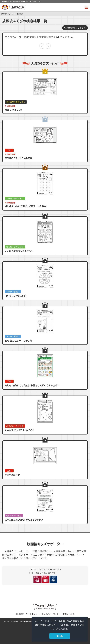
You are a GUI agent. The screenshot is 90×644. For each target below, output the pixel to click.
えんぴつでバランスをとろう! (19, 251)
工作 (9, 150)
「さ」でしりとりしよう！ (16, 296)
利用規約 (20, 614)
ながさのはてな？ (14, 110)
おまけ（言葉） (13, 292)
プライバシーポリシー (51, 614)
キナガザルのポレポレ (16, 102)
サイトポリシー (33, 614)
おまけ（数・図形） (15, 198)
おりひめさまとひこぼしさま (18, 158)
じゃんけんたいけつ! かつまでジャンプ (24, 520)
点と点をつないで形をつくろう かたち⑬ (25, 206)
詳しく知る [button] (62, 629)
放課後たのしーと (7, 14)
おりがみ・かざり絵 (15, 426)
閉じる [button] (60, 636)
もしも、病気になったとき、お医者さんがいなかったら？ (32, 385)
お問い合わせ (69, 614)
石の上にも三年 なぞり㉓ (18, 341)
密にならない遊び (14, 516)
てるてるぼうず (12, 475)
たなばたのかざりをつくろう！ (19, 430)
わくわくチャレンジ (15, 247)
